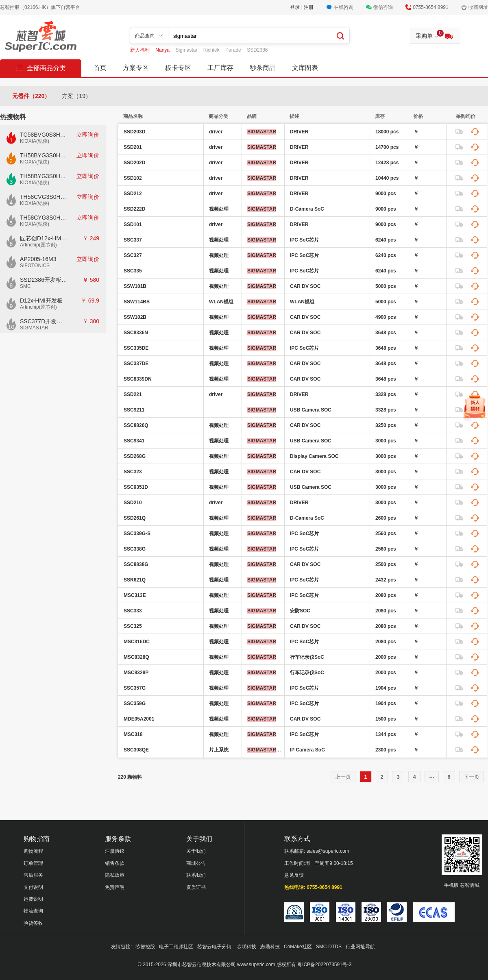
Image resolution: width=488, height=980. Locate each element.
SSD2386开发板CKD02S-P (44, 280)
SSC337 (133, 240)
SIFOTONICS (35, 266)
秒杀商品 (263, 68)
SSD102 (133, 178)
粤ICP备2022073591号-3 (324, 965)
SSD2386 (257, 50)
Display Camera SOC (314, 456)
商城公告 (196, 863)
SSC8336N (136, 333)
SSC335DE (136, 348)
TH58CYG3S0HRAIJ (44, 218)
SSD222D (134, 209)
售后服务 (33, 875)
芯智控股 (145, 947)
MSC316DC (137, 642)
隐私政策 (115, 875)
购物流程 (33, 851)
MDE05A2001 (139, 719)
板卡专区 (178, 68)
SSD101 (133, 224)
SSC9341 (134, 441)
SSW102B (135, 317)
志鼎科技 (270, 947)
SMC (25, 286)
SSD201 (133, 147)
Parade (234, 50)
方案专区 (136, 68)
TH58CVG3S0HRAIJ (44, 197)
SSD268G (135, 456)
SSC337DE (136, 364)
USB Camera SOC (311, 410)
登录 (295, 7)
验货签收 (33, 923)
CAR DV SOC (305, 286)
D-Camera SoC (307, 209)
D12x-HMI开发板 (41, 301)
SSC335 (133, 271)
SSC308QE (136, 750)
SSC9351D (136, 487)
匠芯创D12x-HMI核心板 (44, 238)
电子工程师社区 (176, 947)
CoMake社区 (298, 947)
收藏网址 (478, 7)
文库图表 (305, 68)
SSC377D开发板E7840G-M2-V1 (44, 321)
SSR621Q (135, 580)
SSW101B (135, 286)
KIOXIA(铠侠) (35, 141)
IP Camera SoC (307, 750)
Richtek (212, 50)
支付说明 (33, 887)
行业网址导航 (360, 947)
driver (216, 132)
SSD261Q (135, 518)
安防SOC (300, 611)
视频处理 (219, 209)
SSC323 (133, 472)
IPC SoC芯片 (304, 240)
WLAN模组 (221, 302)
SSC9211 (134, 410)
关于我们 (196, 851)
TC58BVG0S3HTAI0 (44, 135)
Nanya (163, 50)
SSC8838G (136, 564)
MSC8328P (136, 673)
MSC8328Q (136, 657)
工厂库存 (220, 68)
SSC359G (135, 703)
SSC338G (135, 549)
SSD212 (133, 194)
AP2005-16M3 (38, 259)
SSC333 (133, 611)
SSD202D (134, 163)
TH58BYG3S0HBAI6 (44, 176)
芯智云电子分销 (215, 947)
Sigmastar (187, 50)
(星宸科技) (265, 750)
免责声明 (115, 887)
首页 (100, 68)
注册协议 (115, 851)
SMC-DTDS (329, 947)
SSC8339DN (138, 379)
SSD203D (134, 132)
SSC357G (135, 688)
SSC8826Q (136, 425)
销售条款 (115, 863)
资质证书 (196, 887)
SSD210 (133, 503)
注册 (309, 7)
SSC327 (133, 255)
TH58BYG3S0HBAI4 (44, 155)
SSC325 (133, 626)
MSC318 (133, 734)
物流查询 (33, 911)
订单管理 (33, 863)
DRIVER (299, 132)
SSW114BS (137, 302)
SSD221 (133, 394)
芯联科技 (246, 947)
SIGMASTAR (34, 328)
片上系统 (219, 750)
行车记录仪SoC (307, 657)
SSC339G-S (137, 534)
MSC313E (135, 595)
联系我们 (196, 875)
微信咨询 (383, 7)
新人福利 (141, 50)
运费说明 (33, 899)
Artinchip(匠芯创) (38, 245)
